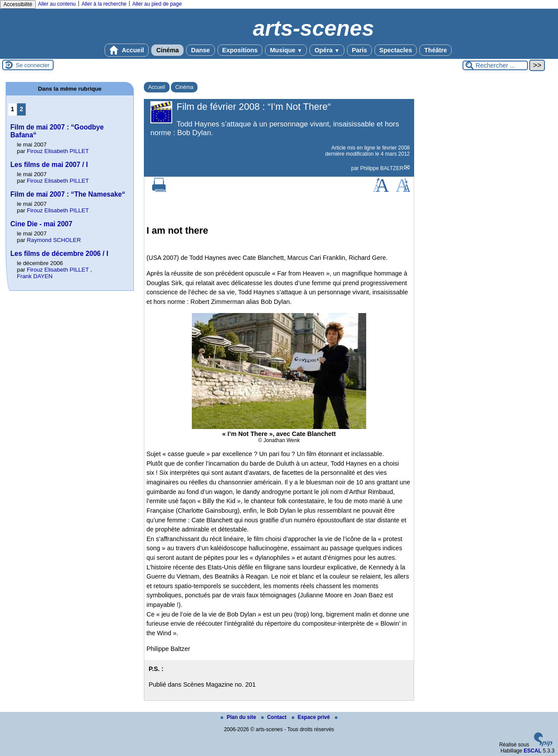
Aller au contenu (57, 4)
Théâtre (436, 50)
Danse (200, 50)
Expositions (240, 50)
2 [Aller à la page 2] (21, 109)
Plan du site (239, 717)
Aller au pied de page (157, 4)
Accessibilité (18, 4)
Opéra (327, 50)
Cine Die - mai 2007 (41, 224)
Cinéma (167, 50)
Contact (275, 717)
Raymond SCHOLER (54, 240)
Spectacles (396, 50)
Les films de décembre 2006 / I (60, 254)
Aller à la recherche (104, 4)
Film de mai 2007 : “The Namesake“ (68, 194)
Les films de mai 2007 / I (49, 165)
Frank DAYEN (35, 276)
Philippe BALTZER (382, 168)
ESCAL (532, 751)
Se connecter (33, 65)
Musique (286, 50)
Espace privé (311, 717)
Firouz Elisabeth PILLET (58, 151)
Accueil (127, 50)
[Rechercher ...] (495, 65)
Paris (359, 50)
